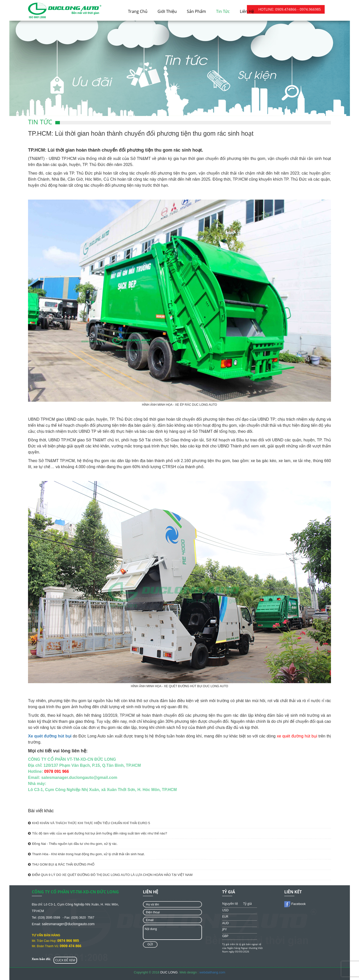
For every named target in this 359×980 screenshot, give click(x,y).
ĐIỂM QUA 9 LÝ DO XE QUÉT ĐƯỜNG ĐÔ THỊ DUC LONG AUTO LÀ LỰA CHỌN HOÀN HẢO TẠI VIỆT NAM (110, 875)
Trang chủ (138, 11)
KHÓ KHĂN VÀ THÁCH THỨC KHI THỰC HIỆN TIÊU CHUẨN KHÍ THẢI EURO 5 (89, 823)
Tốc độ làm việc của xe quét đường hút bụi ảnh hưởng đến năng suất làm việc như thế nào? (98, 833)
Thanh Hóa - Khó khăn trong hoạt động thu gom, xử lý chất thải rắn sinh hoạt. (86, 854)
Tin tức (223, 11)
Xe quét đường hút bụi (50, 736)
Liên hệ (247, 11)
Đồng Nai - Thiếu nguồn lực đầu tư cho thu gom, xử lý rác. (73, 844)
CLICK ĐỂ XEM (65, 960)
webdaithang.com (212, 972)
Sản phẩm (196, 11)
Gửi (150, 944)
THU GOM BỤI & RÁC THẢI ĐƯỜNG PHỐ (61, 864)
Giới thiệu (167, 11)
